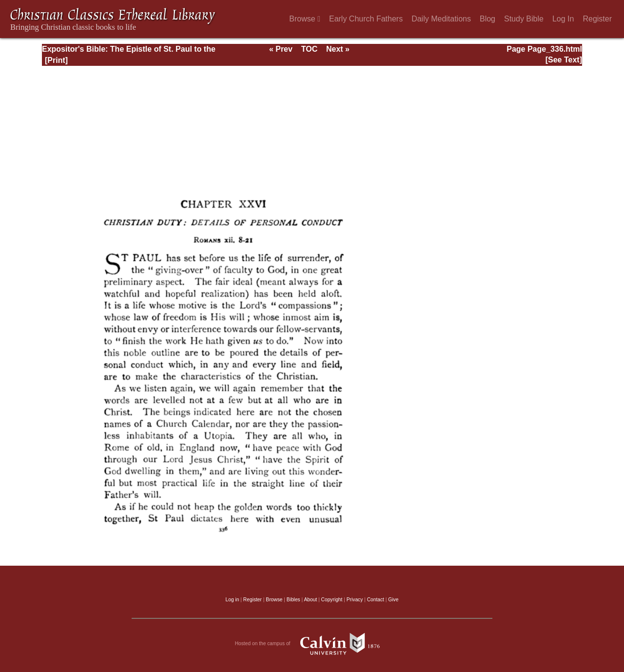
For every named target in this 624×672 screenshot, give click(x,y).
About (310, 600)
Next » (338, 49)
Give (393, 600)
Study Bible (524, 19)
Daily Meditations (441, 19)
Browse (305, 19)
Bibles (293, 600)
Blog (487, 19)
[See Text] (564, 60)
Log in (233, 600)
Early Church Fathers (366, 19)
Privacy (355, 600)
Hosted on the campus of (312, 644)
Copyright (332, 600)
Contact (376, 600)
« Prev (281, 49)
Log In (563, 19)
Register (597, 19)
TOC (309, 49)
